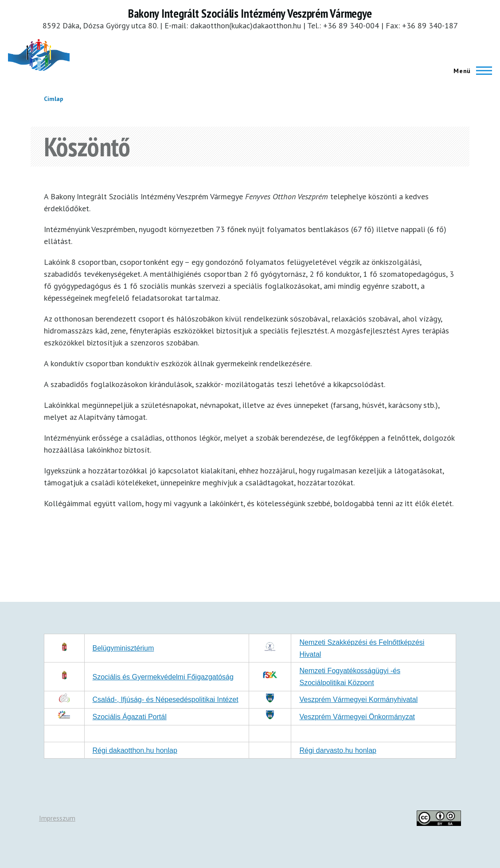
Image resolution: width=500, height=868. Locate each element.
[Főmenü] (470, 71)
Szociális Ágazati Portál (130, 717)
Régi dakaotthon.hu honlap (135, 750)
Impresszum (57, 818)
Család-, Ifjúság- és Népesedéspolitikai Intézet (166, 699)
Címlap (54, 99)
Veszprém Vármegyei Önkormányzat (357, 717)
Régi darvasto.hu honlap (338, 750)
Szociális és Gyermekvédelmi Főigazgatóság (163, 677)
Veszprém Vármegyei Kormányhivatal (358, 699)
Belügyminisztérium (123, 648)
